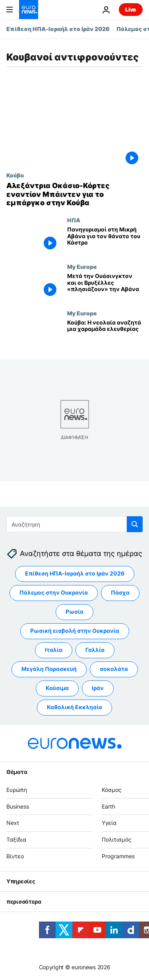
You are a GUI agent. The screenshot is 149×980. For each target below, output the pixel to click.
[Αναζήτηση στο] (74, 524)
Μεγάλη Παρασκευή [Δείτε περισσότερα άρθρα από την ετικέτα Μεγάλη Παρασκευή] (49, 669)
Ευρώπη (17, 789)
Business (18, 806)
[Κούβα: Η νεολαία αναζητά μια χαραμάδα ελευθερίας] (105, 333)
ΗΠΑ (74, 220)
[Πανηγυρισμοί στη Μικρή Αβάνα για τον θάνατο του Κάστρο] (105, 240)
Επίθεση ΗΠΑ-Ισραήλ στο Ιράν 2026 (58, 29)
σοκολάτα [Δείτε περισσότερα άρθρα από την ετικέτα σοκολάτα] (114, 669)
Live (131, 9)
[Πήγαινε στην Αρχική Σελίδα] (29, 10)
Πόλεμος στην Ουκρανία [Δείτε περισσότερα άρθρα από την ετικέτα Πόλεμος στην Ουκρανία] (54, 592)
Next (13, 823)
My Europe (82, 266)
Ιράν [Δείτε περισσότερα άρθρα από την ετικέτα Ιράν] (98, 688)
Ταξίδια (16, 839)
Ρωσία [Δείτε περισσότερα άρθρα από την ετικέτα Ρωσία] (74, 612)
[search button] (135, 524)
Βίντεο (15, 856)
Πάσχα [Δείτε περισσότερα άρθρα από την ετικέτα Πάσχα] (120, 592)
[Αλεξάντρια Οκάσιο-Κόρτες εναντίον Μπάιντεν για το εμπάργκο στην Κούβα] (74, 194)
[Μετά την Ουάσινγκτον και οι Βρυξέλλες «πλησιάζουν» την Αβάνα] (105, 287)
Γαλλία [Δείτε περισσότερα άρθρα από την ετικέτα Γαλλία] (95, 650)
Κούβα (15, 175)
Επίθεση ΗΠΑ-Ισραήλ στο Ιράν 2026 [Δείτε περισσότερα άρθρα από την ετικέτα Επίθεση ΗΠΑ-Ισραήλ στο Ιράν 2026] (75, 573)
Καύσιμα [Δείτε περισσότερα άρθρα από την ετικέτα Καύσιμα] (57, 688)
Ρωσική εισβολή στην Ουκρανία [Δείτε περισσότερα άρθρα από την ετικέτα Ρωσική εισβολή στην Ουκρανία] (75, 631)
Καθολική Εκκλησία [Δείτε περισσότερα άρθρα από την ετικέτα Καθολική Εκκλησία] (74, 707)
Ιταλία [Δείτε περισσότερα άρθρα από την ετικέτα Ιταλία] (54, 650)
